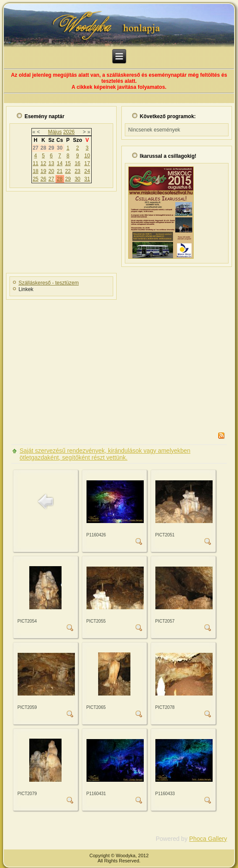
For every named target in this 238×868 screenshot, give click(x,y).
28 (60, 179)
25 (36, 179)
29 (68, 179)
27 (51, 179)
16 (77, 163)
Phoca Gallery (208, 839)
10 (87, 156)
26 (43, 179)
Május (55, 132)
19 (43, 171)
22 (68, 171)
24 (87, 171)
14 (60, 163)
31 (87, 179)
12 (43, 163)
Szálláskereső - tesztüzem (49, 283)
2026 (69, 132)
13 (51, 163)
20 (51, 171)
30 (77, 179)
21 (60, 171)
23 (77, 171)
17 (87, 163)
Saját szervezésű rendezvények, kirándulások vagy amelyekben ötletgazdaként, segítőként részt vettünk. (105, 454)
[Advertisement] (121, 363)
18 (36, 171)
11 (36, 163)
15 (68, 163)
